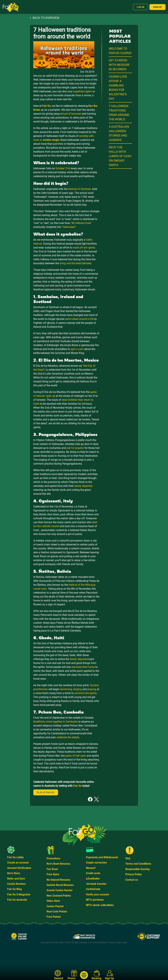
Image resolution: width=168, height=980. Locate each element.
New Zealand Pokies (59, 896)
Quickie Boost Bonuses (60, 885)
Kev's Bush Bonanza (58, 864)
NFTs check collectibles (100, 905)
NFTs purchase (95, 900)
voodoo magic (51, 140)
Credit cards (93, 873)
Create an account (18, 863)
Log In (141, 7)
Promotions (53, 858)
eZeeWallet (93, 879)
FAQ (128, 858)
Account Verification (19, 868)
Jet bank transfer (96, 884)
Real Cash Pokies (57, 911)
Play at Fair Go (46, 792)
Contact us (132, 880)
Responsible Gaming (137, 869)
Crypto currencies (96, 863)
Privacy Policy (134, 874)
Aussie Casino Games (59, 890)
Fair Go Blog (14, 889)
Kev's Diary (14, 873)
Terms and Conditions (138, 864)
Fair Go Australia (17, 900)
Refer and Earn (16, 879)
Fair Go (46, 106)
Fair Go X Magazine (19, 894)
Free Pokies (54, 917)
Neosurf (91, 868)
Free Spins (53, 874)
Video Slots (53, 901)
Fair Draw (52, 869)
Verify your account (97, 894)
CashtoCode (93, 889)
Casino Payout (55, 906)
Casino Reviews (16, 884)
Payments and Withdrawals (102, 857)
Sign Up (157, 7)
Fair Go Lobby (15, 857)
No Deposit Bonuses (58, 880)
